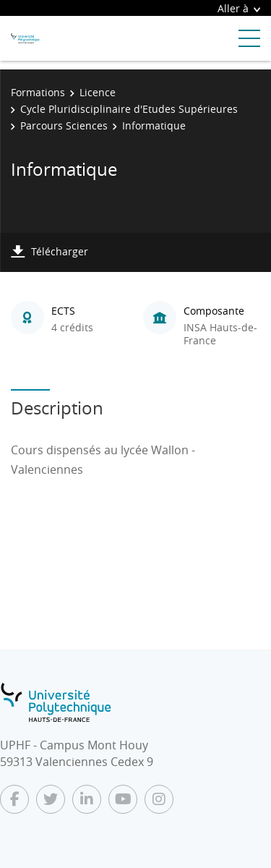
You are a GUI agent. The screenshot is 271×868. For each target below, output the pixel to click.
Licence (98, 92)
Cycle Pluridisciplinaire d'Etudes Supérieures (129, 109)
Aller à (239, 8)
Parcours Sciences (64, 125)
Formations (38, 92)
